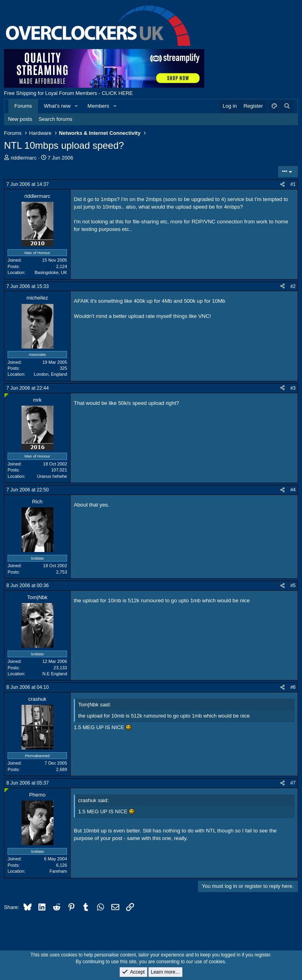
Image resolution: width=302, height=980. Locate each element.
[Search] (287, 106)
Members (98, 106)
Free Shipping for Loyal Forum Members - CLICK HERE (68, 93)
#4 (293, 490)
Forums (23, 106)
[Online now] (7, 395)
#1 (293, 184)
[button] (77, 106)
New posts (20, 119)
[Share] (282, 184)
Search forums (56, 119)
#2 (293, 286)
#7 (293, 783)
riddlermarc (24, 158)
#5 (293, 586)
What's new (57, 106)
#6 (293, 687)
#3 (293, 388)
